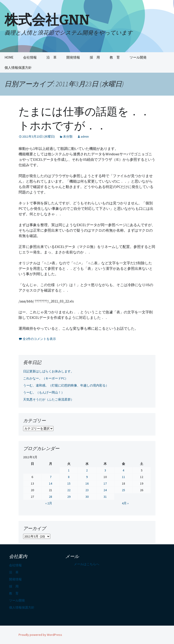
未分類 (68, 136)
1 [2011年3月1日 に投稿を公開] (69, 470)
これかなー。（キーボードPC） (46, 378)
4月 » (125, 503)
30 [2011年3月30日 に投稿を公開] (87, 497)
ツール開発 (138, 57)
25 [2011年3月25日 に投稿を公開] (123, 490)
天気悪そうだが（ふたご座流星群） (48, 399)
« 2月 (49, 503)
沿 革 (52, 57)
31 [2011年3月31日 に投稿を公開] (105, 497)
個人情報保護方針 (18, 68)
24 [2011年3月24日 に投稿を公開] (105, 490)
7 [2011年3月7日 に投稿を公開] (51, 477)
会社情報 (30, 57)
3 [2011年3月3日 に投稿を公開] (105, 470)
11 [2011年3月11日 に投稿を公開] (123, 477)
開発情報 (73, 57)
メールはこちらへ (87, 564)
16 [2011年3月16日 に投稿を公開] (87, 483)
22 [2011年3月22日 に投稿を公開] (69, 490)
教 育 (115, 57)
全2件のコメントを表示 (39, 339)
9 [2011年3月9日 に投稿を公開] (87, 477)
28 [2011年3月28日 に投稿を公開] (51, 497)
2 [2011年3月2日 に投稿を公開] (87, 470)
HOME (9, 57)
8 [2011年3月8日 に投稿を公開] (69, 477)
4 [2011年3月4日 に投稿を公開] (123, 470)
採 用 (95, 57)
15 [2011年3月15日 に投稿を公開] (69, 483)
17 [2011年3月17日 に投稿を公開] (105, 483)
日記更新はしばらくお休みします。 (48, 371)
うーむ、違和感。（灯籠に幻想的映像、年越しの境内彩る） (66, 385)
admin (85, 136)
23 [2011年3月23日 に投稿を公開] (87, 490)
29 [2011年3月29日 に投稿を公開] (69, 497)
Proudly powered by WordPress (40, 635)
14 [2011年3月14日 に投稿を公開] (51, 483)
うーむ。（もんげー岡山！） (44, 392)
